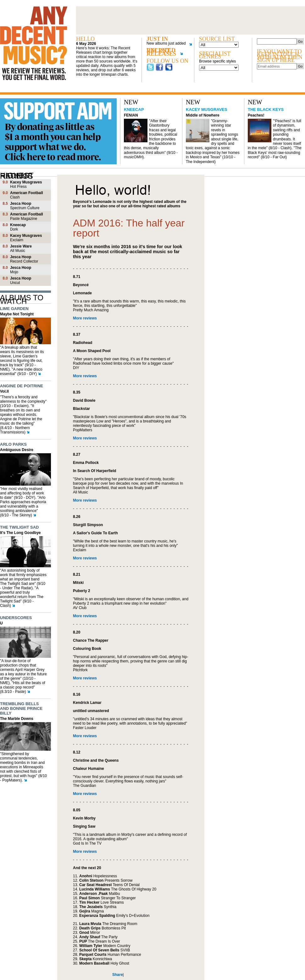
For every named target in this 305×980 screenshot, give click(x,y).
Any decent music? (34, 43)
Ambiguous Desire (17, 450)
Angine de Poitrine (22, 386)
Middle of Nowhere (203, 115)
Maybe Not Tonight (17, 314)
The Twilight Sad (19, 527)
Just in (157, 39)
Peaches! (256, 115)
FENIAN (131, 115)
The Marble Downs (17, 719)
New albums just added (167, 44)
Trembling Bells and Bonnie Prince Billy (21, 708)
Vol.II (4, 391)
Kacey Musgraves (207, 109)
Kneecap (134, 109)
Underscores (16, 618)
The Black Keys (266, 109)
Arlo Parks (13, 444)
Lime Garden (14, 309)
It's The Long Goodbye (20, 533)
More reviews (85, 318)
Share (117, 975)
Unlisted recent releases (165, 53)
